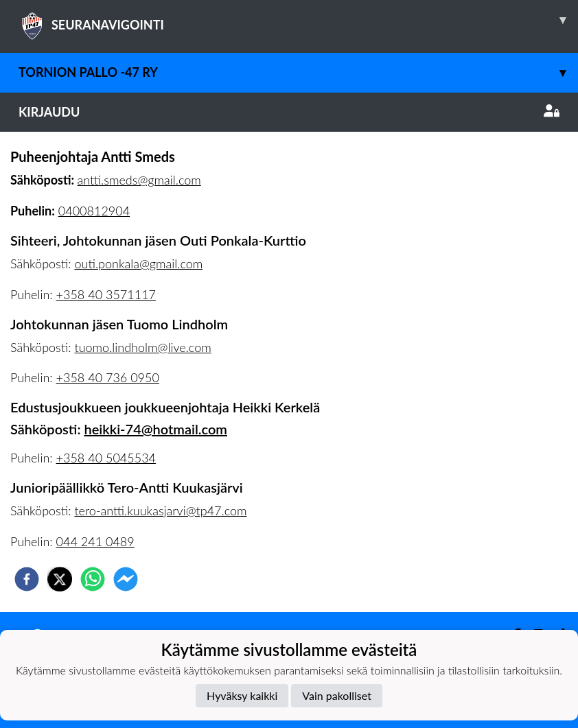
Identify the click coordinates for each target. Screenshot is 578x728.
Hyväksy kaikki (242, 695)
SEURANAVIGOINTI (298, 20)
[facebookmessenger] (126, 579)
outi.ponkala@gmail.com (138, 263)
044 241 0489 (95, 541)
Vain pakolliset (337, 695)
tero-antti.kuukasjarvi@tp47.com (160, 510)
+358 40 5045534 (106, 458)
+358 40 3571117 (106, 294)
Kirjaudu (289, 112)
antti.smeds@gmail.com (139, 180)
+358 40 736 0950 (108, 377)
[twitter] (60, 579)
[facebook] (27, 579)
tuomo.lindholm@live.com (142, 347)
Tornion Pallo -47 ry (298, 72)
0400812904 (94, 211)
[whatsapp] (93, 579)
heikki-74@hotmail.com (155, 429)
